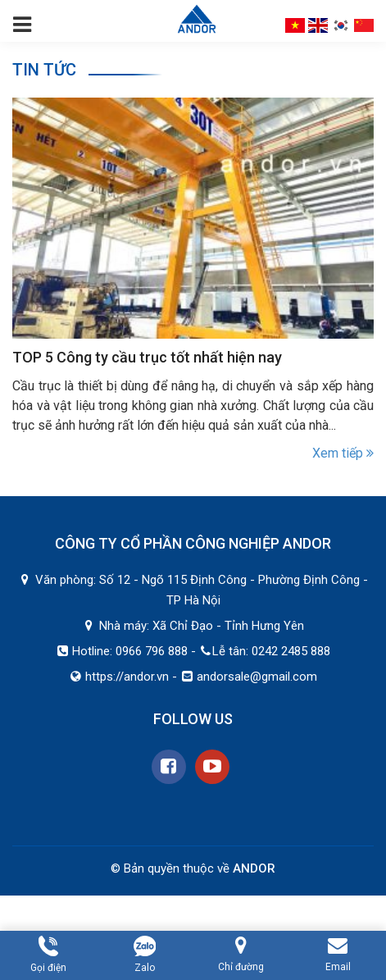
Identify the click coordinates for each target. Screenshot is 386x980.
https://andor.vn (127, 677)
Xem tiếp (343, 453)
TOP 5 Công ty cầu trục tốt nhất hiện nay (147, 357)
